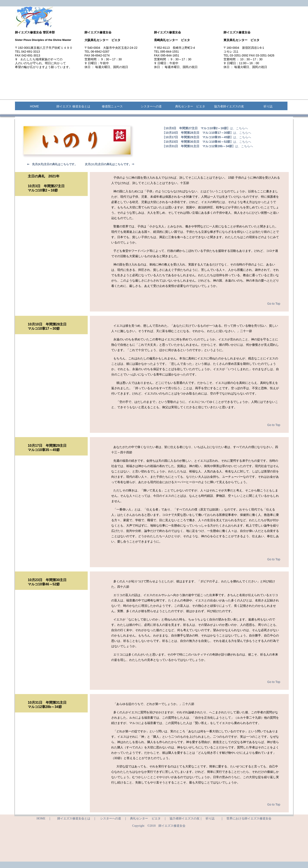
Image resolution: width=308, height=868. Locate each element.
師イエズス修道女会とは (74, 818)
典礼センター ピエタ (190, 106)
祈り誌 (268, 106)
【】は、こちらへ (205, 128)
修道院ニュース (112, 106)
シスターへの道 (151, 106)
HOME (34, 106)
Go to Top (274, 304)
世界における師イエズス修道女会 (249, 818)
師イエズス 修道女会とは (73, 106)
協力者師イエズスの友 (229, 106)
